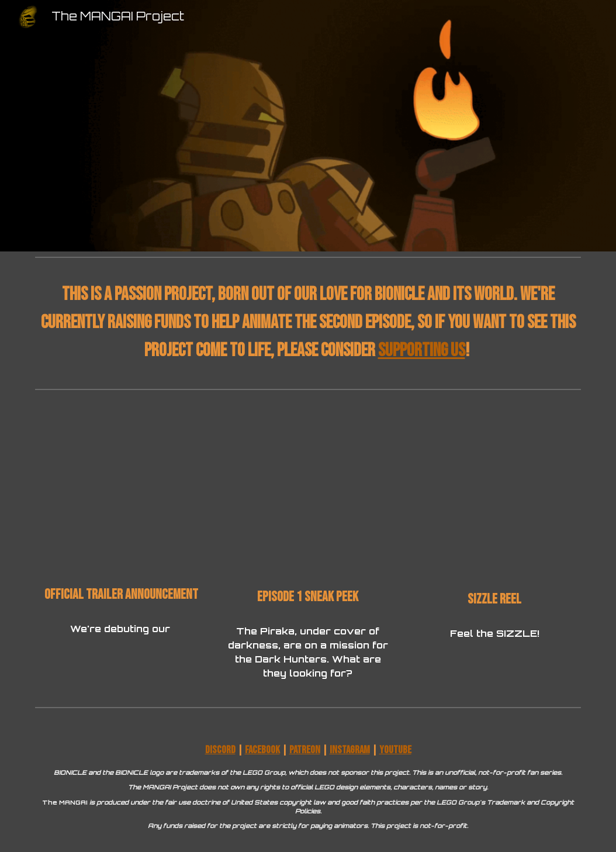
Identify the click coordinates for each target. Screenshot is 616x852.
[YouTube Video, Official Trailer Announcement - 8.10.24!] (121, 492)
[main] (308, 323)
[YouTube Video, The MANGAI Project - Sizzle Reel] (495, 494)
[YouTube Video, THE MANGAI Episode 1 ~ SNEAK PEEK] (308, 493)
